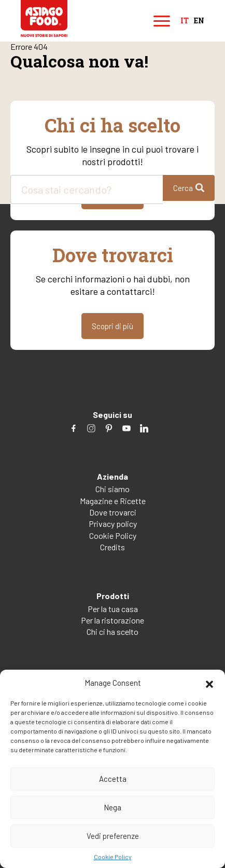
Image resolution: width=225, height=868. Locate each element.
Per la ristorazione (112, 620)
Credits (112, 547)
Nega (112, 807)
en (199, 21)
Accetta (113, 779)
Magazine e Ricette (113, 501)
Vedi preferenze (113, 836)
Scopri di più (112, 326)
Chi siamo (112, 489)
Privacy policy (113, 524)
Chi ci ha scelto (112, 632)
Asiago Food (44, 18)
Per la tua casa (113, 609)
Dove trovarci (113, 512)
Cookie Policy (113, 857)
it (185, 21)
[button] (209, 683)
